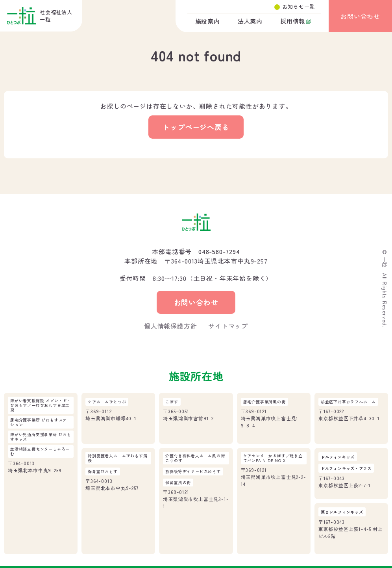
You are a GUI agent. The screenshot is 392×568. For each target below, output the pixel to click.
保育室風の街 (178, 483)
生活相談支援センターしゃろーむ (40, 451)
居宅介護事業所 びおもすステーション (41, 422)
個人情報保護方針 (170, 326)
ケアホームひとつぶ (107, 402)
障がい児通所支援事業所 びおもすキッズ (41, 437)
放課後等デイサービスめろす (193, 471)
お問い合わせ (360, 16)
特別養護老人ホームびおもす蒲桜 (117, 458)
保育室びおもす (103, 471)
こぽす (172, 402)
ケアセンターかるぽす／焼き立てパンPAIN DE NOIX (273, 458)
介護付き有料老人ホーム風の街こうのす (195, 458)
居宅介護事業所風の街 (264, 402)
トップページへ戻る (196, 127)
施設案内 (208, 21)
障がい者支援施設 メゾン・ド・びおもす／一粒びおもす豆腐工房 (41, 405)
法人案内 (250, 21)
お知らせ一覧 (299, 6)
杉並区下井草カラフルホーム (348, 402)
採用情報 (293, 21)
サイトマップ (228, 326)
